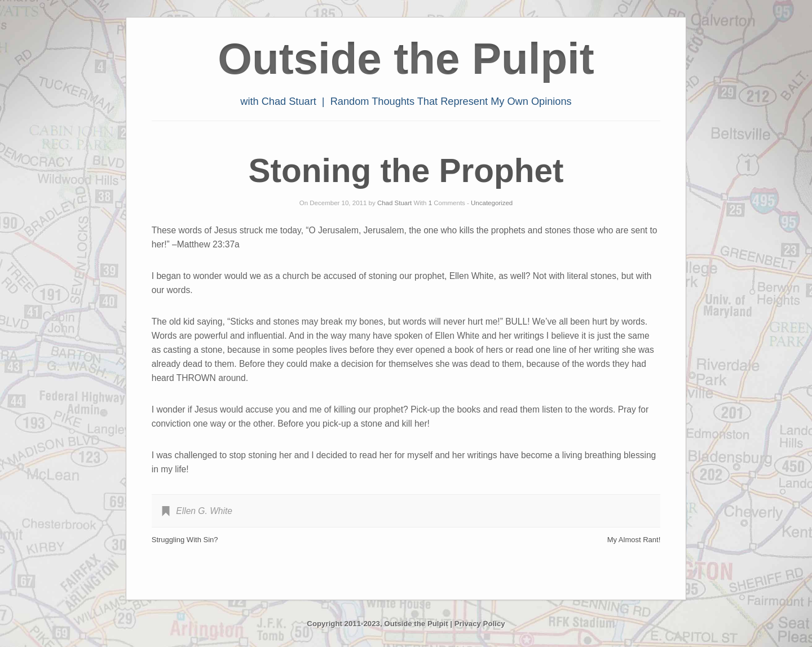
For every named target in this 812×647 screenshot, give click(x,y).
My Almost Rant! (634, 540)
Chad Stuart (394, 203)
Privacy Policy (480, 624)
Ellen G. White (204, 511)
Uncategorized (492, 203)
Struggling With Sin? (185, 540)
